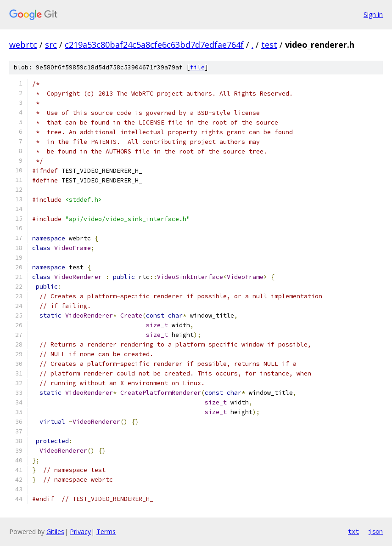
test (269, 45)
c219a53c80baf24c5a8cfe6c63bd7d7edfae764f (154, 45)
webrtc (23, 45)
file (197, 67)
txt (353, 531)
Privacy (80, 532)
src (51, 45)
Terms (106, 532)
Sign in (373, 14)
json (375, 531)
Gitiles (55, 532)
